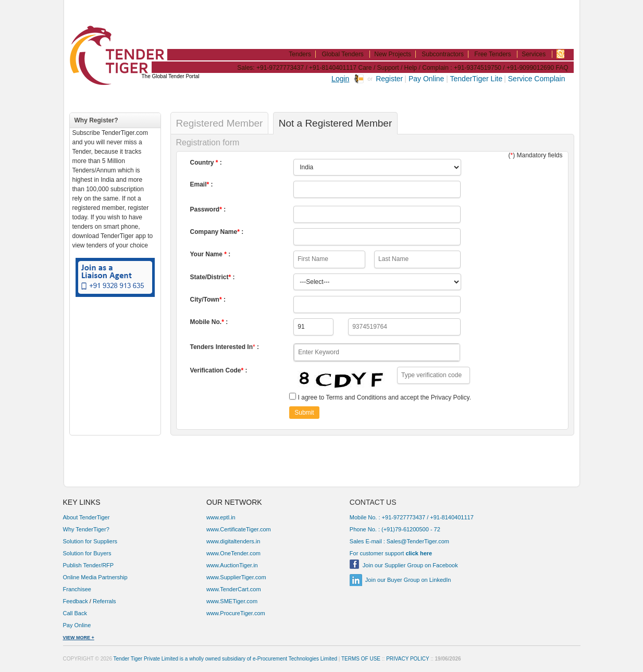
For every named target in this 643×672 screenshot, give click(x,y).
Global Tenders (343, 54)
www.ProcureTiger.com (236, 613)
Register (389, 79)
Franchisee (77, 589)
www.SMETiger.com (232, 601)
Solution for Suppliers (90, 541)
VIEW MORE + (79, 638)
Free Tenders (492, 54)
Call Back (76, 613)
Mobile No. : (209, 322)
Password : (208, 209)
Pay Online (427, 79)
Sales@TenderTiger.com (418, 541)
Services (534, 54)
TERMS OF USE (361, 659)
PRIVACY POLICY (407, 659)
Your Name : (211, 254)
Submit (304, 413)
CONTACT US (373, 502)
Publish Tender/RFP (89, 565)
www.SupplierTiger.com (236, 577)
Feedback (76, 601)
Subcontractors (443, 54)
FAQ (562, 68)
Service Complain (537, 79)
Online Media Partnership (95, 577)
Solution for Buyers (87, 553)
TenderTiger (113, 43)
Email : (202, 184)
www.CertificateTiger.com (239, 529)
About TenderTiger (86, 517)
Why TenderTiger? (86, 529)
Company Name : (217, 232)
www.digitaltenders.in (233, 541)
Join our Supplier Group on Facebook (410, 565)
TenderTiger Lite (477, 79)
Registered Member (220, 123)
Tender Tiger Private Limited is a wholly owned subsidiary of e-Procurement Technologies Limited (225, 659)
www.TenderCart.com (234, 589)
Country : (206, 163)
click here (419, 553)
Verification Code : (219, 370)
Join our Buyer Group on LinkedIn (408, 580)
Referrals (104, 601)
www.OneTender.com (233, 553)
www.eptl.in (221, 517)
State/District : (213, 277)
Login (340, 79)
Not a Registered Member (336, 123)
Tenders (300, 54)
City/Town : (208, 300)
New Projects (393, 54)
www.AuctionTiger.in (232, 565)
